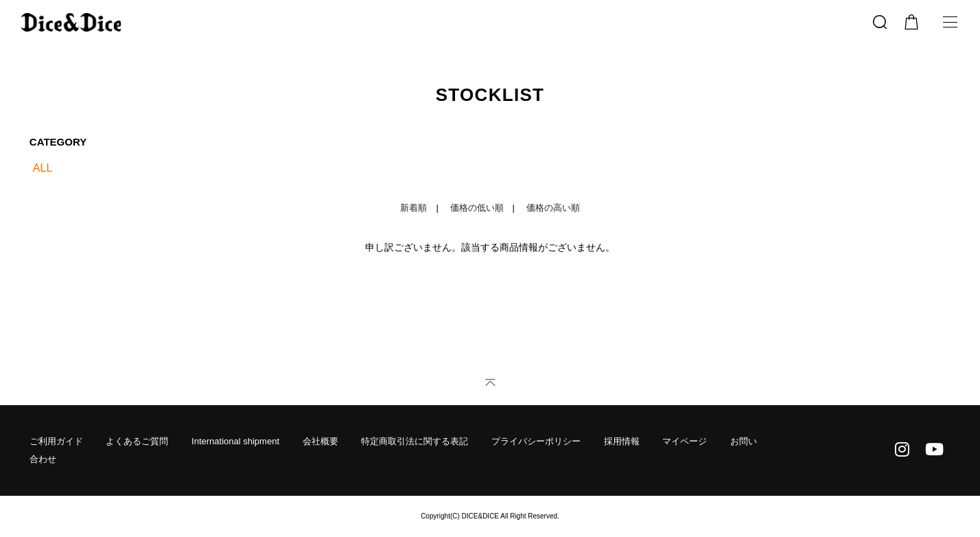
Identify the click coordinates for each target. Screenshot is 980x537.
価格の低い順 (477, 208)
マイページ (685, 441)
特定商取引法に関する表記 (415, 441)
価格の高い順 (553, 208)
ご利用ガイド (56, 441)
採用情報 (622, 441)
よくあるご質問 (137, 441)
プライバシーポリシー (536, 441)
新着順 (413, 208)
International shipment (235, 441)
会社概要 (320, 441)
